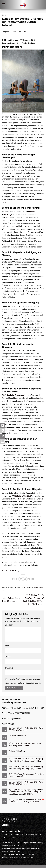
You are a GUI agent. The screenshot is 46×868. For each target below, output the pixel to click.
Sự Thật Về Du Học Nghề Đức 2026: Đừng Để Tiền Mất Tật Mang (26, 729)
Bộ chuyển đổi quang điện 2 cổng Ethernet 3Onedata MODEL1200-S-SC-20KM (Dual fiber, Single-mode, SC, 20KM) (26, 792)
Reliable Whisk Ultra (17, 751)
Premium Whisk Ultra (17, 736)
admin (24, 32)
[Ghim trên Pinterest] (29, 579)
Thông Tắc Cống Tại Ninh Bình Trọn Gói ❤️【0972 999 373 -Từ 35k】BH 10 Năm (26, 801)
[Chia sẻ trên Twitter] (21, 579)
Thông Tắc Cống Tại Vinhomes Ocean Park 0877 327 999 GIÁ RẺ (26, 775)
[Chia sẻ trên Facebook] (17, 579)
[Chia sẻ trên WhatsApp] (13, 579)
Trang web (9, 668)
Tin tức (5, 15)
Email (8, 657)
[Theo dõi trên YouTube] (14, 819)
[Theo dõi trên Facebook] (4, 819)
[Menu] (4, 4)
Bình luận (9, 625)
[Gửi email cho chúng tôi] (9, 819)
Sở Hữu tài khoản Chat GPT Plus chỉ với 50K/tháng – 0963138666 (25, 745)
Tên (7, 646)
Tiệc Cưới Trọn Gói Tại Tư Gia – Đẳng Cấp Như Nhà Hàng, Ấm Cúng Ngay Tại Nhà (26, 760)
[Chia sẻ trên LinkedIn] (33, 579)
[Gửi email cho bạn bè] (25, 579)
